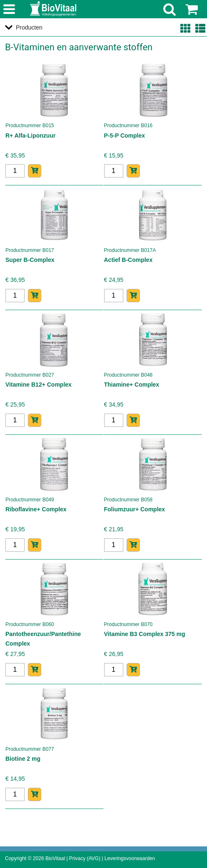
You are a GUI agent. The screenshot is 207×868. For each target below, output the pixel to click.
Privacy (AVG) (85, 858)
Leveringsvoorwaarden (130, 858)
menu (9, 10)
